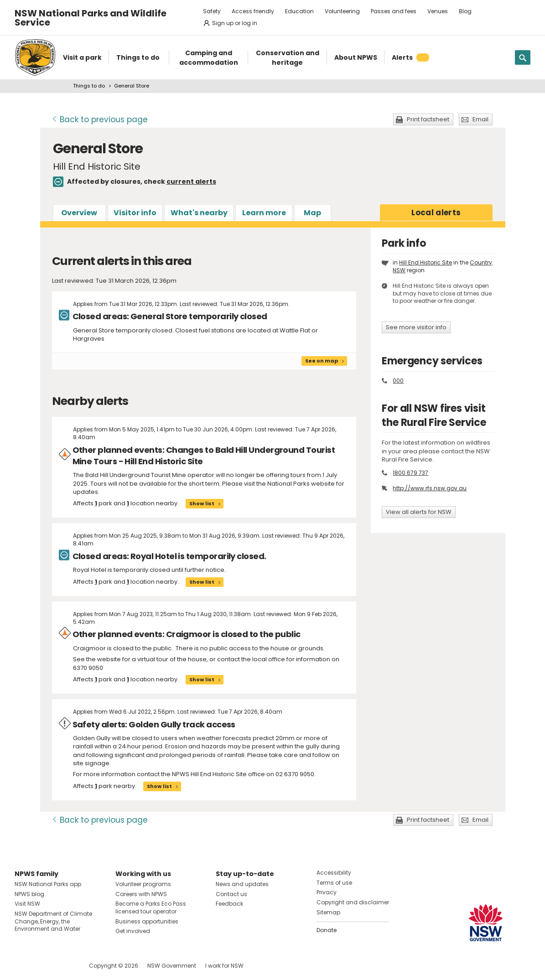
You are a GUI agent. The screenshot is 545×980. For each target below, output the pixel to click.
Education (299, 11)
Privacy (327, 892)
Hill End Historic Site (426, 262)
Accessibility (334, 873)
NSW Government (172, 966)
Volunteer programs (143, 884)
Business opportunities (147, 921)
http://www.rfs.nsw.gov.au (430, 488)
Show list (202, 503)
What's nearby (199, 213)
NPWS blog (29, 894)
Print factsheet (428, 119)
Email (480, 119)
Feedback (229, 904)
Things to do (89, 86)
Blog (465, 11)
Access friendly (253, 11)
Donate (327, 930)
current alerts (191, 181)
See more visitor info (416, 327)
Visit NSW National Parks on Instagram (43, 966)
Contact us (231, 894)
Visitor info (135, 213)
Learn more (264, 213)
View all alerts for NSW (419, 512)
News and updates (242, 884)
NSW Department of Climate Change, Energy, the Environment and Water (53, 921)
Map (312, 213)
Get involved (133, 931)
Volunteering (342, 11)
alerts (436, 213)
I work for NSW (224, 966)
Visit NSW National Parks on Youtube (62, 966)
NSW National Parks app (48, 884)
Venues (438, 11)
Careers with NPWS (141, 894)
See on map (322, 361)
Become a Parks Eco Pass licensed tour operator (151, 907)
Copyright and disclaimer (353, 902)
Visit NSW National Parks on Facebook (23, 966)
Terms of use (334, 883)
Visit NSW (27, 904)
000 (398, 381)
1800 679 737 (410, 473)
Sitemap (328, 912)
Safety (212, 11)
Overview (79, 213)
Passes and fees (394, 11)
